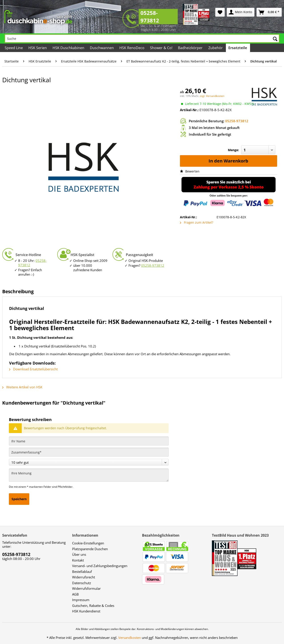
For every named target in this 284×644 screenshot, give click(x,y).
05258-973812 (150, 17)
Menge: (233, 150)
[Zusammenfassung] (89, 452)
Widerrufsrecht (84, 577)
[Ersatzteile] (238, 48)
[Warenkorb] (269, 12)
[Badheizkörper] (191, 48)
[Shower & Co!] (162, 48)
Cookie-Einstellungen (88, 543)
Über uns (79, 554)
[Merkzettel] (220, 12)
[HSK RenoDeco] (132, 48)
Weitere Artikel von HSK (22, 387)
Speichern (19, 499)
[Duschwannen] (102, 48)
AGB (75, 594)
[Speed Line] (14, 48)
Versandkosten (130, 638)
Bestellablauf (82, 572)
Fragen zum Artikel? (197, 222)
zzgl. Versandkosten (212, 96)
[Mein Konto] (241, 12)
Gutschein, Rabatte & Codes (93, 606)
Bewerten (190, 171)
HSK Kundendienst (86, 611)
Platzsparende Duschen (90, 549)
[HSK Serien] (38, 48)
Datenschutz (82, 583)
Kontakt (78, 560)
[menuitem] (220, 12)
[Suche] (142, 38)
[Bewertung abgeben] (89, 462)
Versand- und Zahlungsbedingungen (100, 566)
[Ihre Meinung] (89, 475)
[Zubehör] (216, 48)
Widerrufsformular (86, 588)
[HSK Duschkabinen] (69, 48)
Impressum (81, 600)
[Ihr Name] (89, 441)
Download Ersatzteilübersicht (33, 369)
